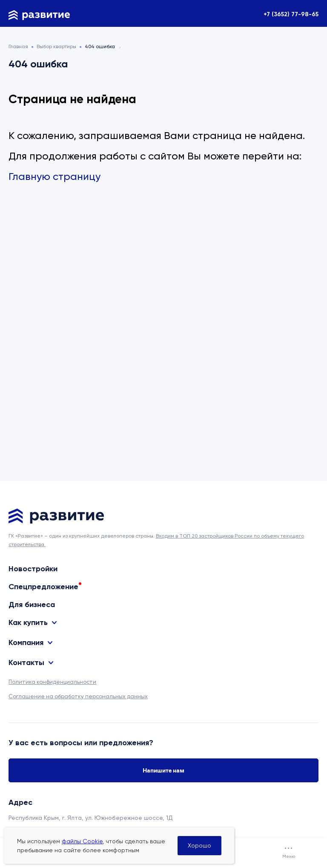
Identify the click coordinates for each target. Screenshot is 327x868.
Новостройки (33, 569)
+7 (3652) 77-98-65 (291, 14)
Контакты (26, 663)
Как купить (28, 623)
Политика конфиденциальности (52, 682)
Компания (26, 643)
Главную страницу (54, 176)
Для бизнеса (32, 605)
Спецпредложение (43, 587)
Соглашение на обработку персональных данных (78, 696)
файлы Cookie (82, 841)
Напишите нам (163, 770)
